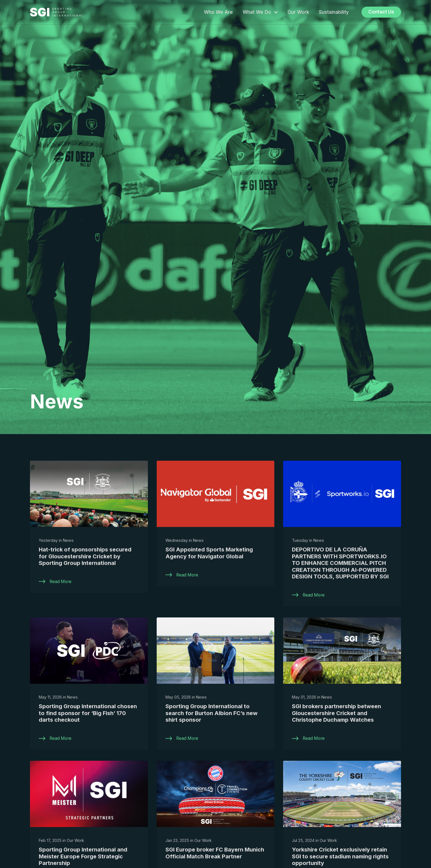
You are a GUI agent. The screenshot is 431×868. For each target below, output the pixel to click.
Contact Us (381, 12)
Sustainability (334, 12)
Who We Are (218, 12)
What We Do (257, 12)
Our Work (298, 12)
